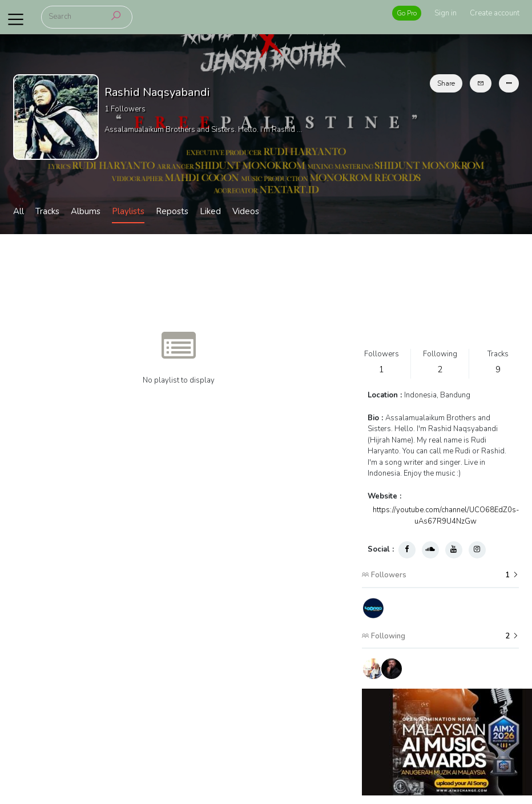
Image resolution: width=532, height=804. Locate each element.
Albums (86, 211)
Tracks (47, 211)
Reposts (172, 211)
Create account (495, 13)
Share (446, 83)
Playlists (128, 211)
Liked (210, 211)
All (19, 211)
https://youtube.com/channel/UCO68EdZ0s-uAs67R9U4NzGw (446, 516)
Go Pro (407, 13)
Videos (246, 211)
